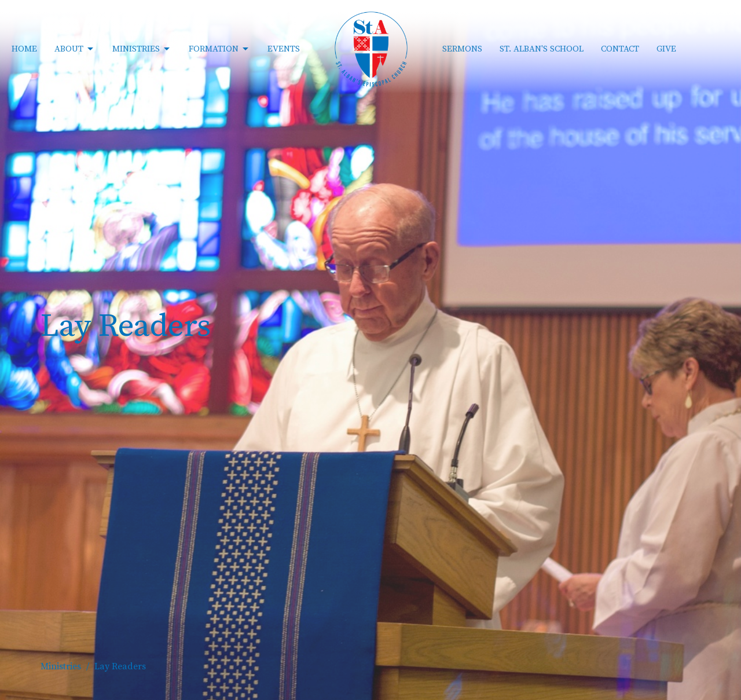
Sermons (462, 49)
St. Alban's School (542, 49)
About (75, 49)
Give (666, 49)
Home (24, 49)
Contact (620, 49)
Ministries (142, 49)
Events (284, 49)
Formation (219, 49)
